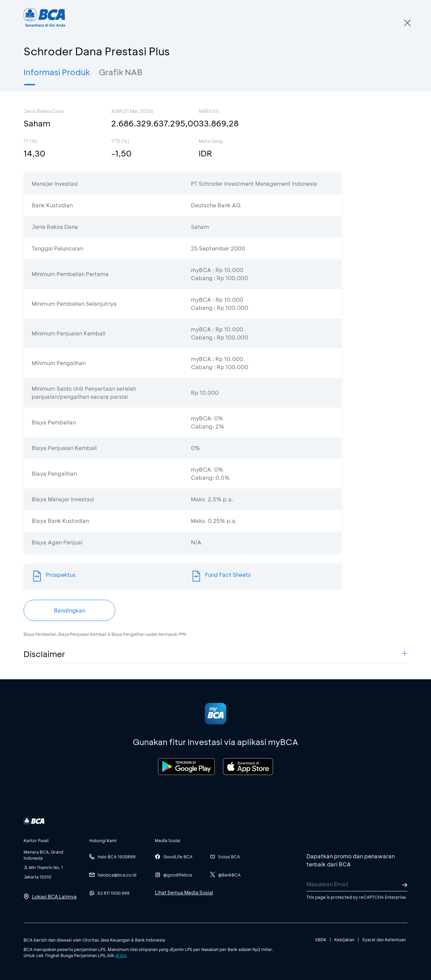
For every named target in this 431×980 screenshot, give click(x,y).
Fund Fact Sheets (228, 575)
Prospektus (61, 575)
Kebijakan (344, 940)
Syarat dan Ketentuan (384, 940)
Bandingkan (70, 610)
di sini (121, 955)
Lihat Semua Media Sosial (184, 893)
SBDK (321, 940)
